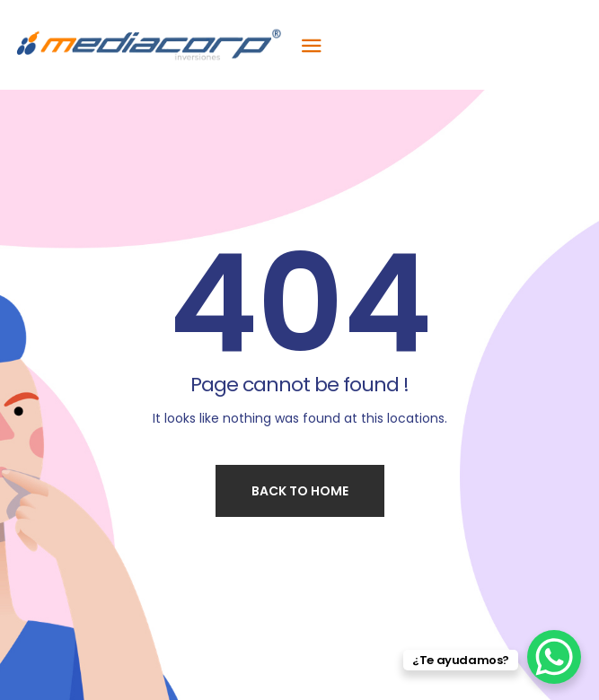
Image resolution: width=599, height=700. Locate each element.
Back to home (300, 491)
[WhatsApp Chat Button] (554, 657)
